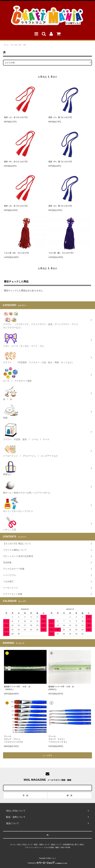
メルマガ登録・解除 (51, 847)
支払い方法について (25, 844)
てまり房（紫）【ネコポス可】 (61, 253)
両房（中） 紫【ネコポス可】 (61, 162)
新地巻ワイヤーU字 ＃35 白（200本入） (17, 688)
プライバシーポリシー (33, 847)
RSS (62, 847)
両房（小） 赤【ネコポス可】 (16, 117)
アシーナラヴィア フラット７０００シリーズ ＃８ (13, 739)
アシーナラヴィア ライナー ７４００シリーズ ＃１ (58, 739)
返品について (56, 844)
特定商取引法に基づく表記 (73, 844)
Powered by (47, 863)
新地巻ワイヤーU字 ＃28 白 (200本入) (61, 688)
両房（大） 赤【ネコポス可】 (16, 206)
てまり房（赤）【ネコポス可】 (17, 253)
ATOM (68, 847)
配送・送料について (42, 844)
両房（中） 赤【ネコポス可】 (16, 162)
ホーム (6, 45)
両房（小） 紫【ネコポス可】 (61, 117)
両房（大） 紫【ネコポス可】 (61, 206)
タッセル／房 (16, 45)
